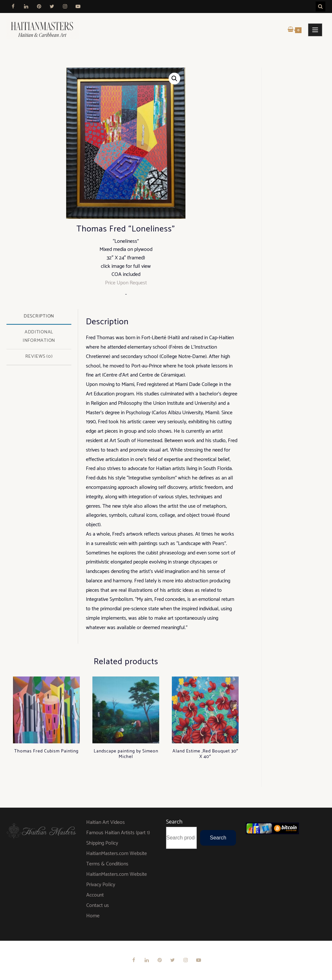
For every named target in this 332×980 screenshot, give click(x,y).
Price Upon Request (126, 283)
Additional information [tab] (39, 336)
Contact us (98, 906)
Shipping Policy (102, 843)
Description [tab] (39, 316)
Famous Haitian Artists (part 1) (118, 833)
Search (174, 822)
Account (95, 895)
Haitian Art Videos (106, 822)
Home (93, 916)
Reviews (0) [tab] (39, 356)
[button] (174, 79)
